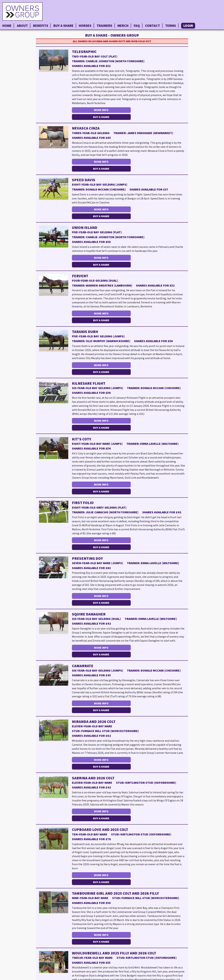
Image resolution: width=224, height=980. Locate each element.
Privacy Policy (213, 977)
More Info (100, 110)
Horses (85, 26)
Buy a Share (63, 26)
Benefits (41, 26)
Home (7, 26)
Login (188, 26)
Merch (123, 26)
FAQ (137, 26)
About (22, 26)
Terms (171, 26)
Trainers (104, 26)
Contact (153, 26)
